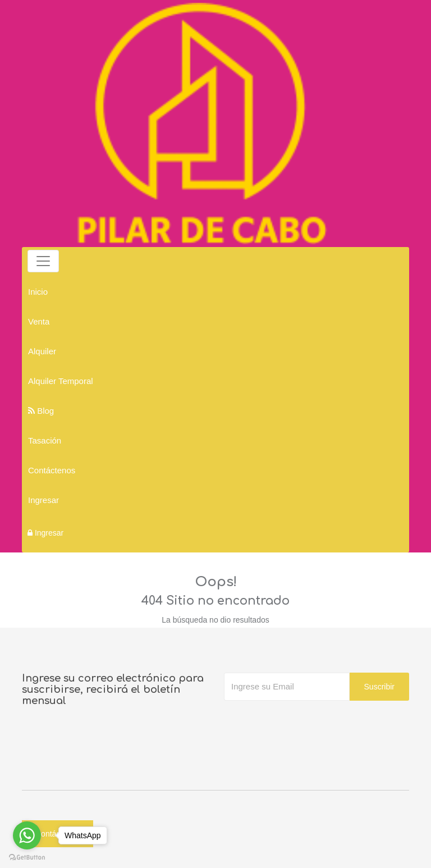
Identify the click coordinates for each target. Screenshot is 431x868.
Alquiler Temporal (61, 381)
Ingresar (43, 500)
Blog (41, 411)
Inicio (38, 292)
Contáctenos (52, 470)
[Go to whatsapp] (27, 835)
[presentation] (309, 723)
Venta (39, 321)
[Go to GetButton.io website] (27, 857)
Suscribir (379, 687)
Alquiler (42, 351)
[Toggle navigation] (43, 261)
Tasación (45, 440)
